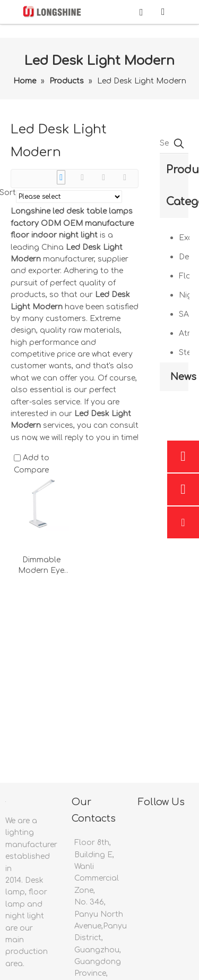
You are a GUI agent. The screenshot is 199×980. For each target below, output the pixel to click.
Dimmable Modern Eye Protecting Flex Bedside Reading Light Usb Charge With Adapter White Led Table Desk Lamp (41, 566)
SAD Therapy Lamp (184, 314)
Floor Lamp (184, 276)
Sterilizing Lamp (184, 353)
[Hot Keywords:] (179, 143)
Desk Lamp (184, 257)
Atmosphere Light (184, 333)
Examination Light (184, 238)
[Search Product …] (165, 143)
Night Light (184, 295)
